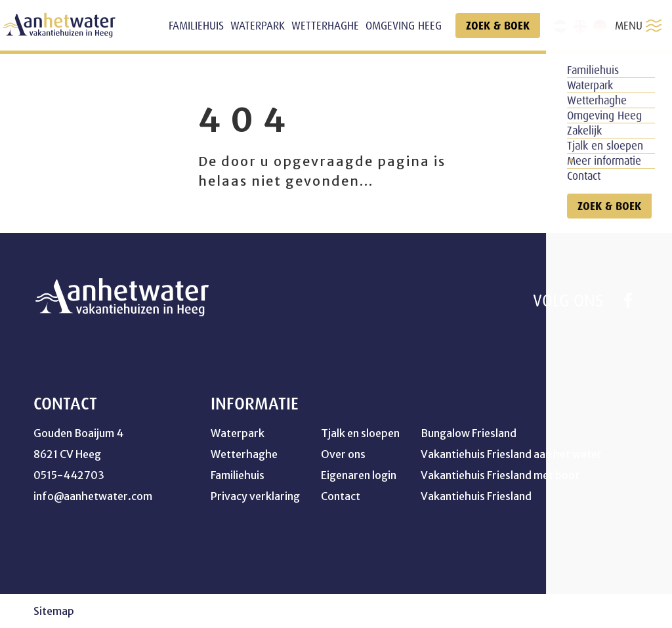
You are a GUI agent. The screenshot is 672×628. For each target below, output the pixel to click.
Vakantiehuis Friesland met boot (500, 475)
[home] (59, 25)
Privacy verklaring (255, 496)
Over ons (343, 454)
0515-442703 (69, 475)
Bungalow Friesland (469, 433)
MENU (638, 26)
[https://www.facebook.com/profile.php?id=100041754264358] (628, 301)
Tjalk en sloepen (360, 433)
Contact (341, 496)
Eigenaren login (359, 475)
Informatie (255, 404)
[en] (580, 26)
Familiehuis (238, 475)
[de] (600, 26)
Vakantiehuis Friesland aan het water (511, 454)
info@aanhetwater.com (93, 496)
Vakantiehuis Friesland (476, 496)
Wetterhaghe (244, 454)
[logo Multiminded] (630, 611)
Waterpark (238, 433)
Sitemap (54, 611)
